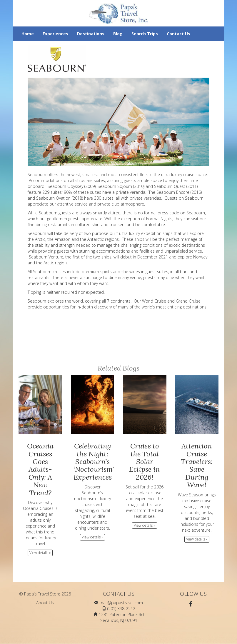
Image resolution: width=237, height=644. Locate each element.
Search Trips (145, 34)
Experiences (55, 34)
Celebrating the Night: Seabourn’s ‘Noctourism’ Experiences (94, 462)
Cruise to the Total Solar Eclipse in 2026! (145, 462)
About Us (45, 603)
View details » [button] (40, 553)
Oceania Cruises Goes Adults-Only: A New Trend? (40, 469)
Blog (118, 34)
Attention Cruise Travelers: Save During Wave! (197, 465)
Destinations (91, 34)
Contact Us (178, 34)
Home (28, 34)
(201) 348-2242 (121, 609)
